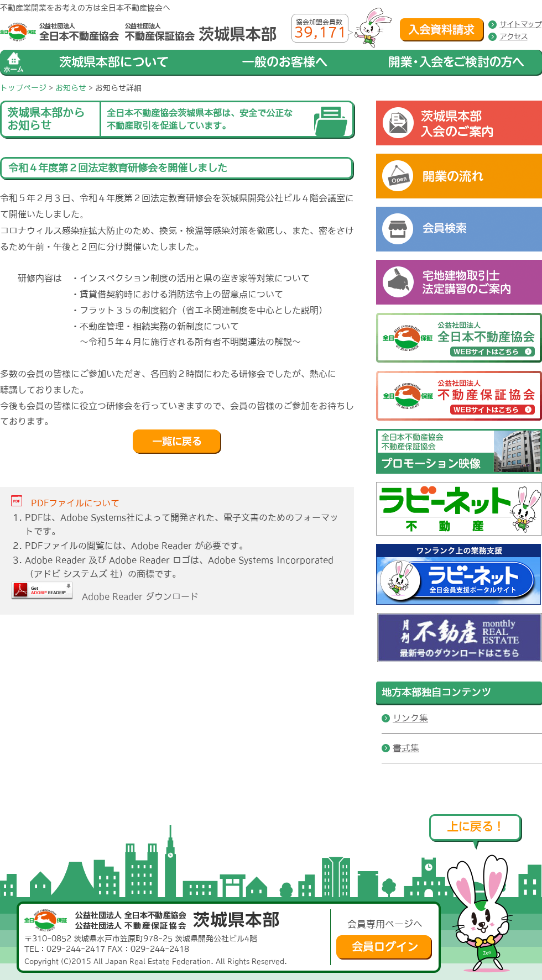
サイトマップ (520, 24)
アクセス (513, 36)
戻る (177, 442)
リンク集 (410, 718)
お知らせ (71, 88)
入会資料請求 (442, 30)
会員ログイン (384, 947)
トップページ (23, 88)
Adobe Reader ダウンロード (105, 596)
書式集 (406, 748)
